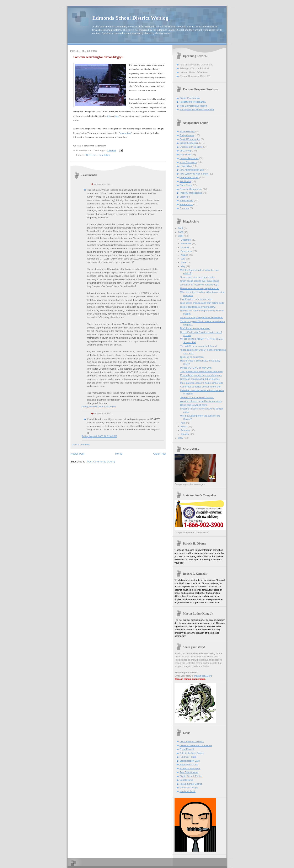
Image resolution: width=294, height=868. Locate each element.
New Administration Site (192, 170)
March (184, 427)
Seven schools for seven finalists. (197, 397)
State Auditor (186, 204)
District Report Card (190, 761)
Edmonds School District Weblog (130, 18)
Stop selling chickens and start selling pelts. (202, 303)
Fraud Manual (187, 749)
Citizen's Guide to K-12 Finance (196, 745)
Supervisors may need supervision (198, 277)
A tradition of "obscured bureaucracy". (200, 285)
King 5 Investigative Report (193, 106)
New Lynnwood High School (194, 174)
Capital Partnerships (190, 139)
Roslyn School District (191, 784)
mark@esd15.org (203, 676)
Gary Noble (185, 155)
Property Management (191, 189)
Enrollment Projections (191, 147)
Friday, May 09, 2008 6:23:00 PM (99, 407)
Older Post (160, 454)
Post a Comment (81, 445)
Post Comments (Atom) (101, 462)
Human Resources (189, 158)
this (109, 116)
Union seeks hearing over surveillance (200, 281)
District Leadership (189, 143)
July (183, 259)
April (183, 423)
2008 (181, 236)
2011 (181, 228)
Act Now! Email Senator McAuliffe (197, 109)
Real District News (189, 772)
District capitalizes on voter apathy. (198, 307)
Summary (184, 208)
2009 (181, 232)
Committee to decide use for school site (200, 387)
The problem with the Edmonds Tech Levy (202, 371)
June (184, 262)
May (183, 266)
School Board (186, 200)
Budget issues (187, 135)
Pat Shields (185, 181)
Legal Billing (104, 155)
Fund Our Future (188, 757)
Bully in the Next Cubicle (192, 753)
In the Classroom (188, 162)
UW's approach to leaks (192, 741)
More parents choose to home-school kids (202, 383)
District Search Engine (191, 776)
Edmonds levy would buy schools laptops (201, 375)
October (185, 247)
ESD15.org (90, 155)
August (185, 255)
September (187, 251)
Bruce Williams (187, 132)
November (186, 243)
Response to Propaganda (193, 102)
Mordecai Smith (188, 791)
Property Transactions (191, 193)
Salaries (184, 197)
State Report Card (189, 765)
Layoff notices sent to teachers (196, 299)
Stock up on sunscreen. (192, 357)
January (185, 434)
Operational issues (189, 177)
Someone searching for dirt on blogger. (200, 379)
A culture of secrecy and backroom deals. (201, 401)
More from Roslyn (189, 788)
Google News (186, 780)
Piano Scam (186, 185)
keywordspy (125, 133)
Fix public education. (190, 768)
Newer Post (77, 454)
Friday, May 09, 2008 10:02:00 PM (99, 436)
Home (119, 454)
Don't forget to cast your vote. (195, 328)
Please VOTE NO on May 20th (196, 368)
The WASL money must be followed (199, 346)
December (186, 240)
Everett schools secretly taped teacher (200, 288)
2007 (181, 438)
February (186, 430)
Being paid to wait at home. (194, 405)
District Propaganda (190, 98)
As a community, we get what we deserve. (202, 317)
